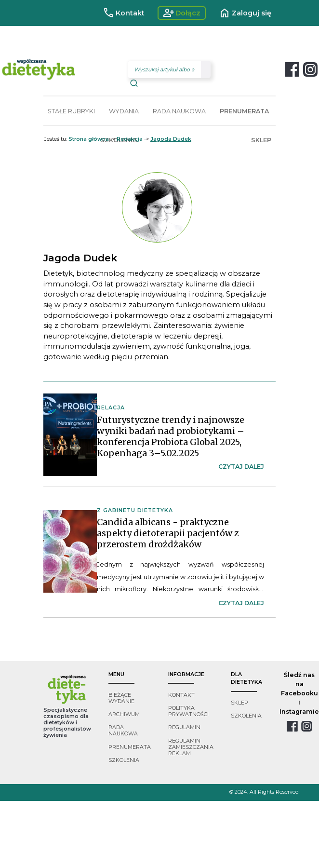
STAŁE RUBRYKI (71, 111)
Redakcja (130, 139)
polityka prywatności (188, 711)
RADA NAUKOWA (179, 111)
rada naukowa (123, 731)
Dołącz (182, 13)
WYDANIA (124, 111)
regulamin (184, 727)
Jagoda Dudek (171, 139)
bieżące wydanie (121, 698)
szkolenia (124, 760)
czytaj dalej (241, 467)
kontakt (181, 695)
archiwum (124, 714)
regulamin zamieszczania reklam (191, 747)
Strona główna (89, 139)
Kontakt (124, 13)
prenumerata (130, 747)
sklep (239, 703)
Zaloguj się (245, 13)
